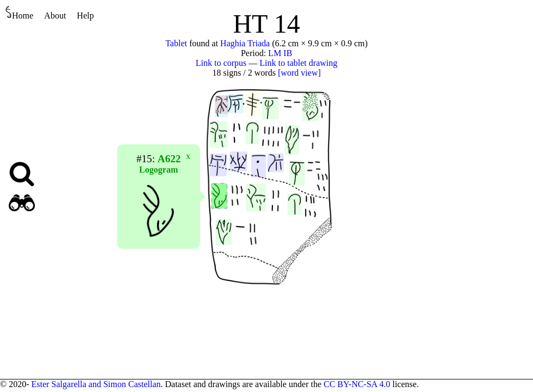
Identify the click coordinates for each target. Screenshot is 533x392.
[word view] (299, 73)
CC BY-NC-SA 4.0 (357, 384)
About (55, 16)
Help (85, 16)
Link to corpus (221, 63)
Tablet (176, 43)
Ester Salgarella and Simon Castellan (96, 384)
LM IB (280, 53)
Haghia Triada (245, 43)
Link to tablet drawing (298, 63)
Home (19, 13)
